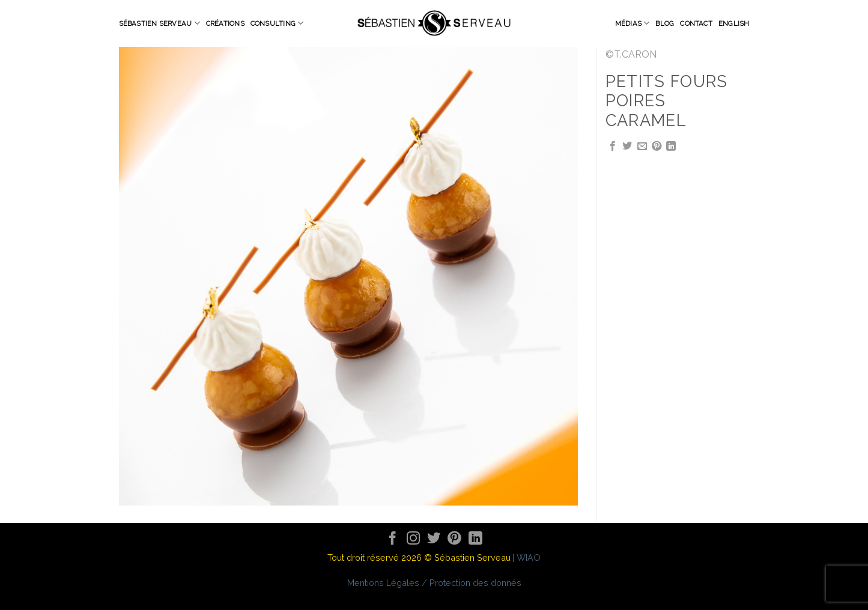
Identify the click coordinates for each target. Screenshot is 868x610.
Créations (225, 23)
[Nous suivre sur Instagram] (414, 539)
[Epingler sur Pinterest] (657, 146)
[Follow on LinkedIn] (475, 539)
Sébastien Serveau (159, 23)
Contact (696, 23)
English (734, 23)
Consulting (277, 23)
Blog (665, 23)
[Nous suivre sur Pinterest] (454, 539)
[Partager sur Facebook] (613, 146)
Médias (633, 23)
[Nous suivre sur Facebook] (393, 539)
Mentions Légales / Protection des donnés (434, 583)
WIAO (529, 557)
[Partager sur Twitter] (627, 146)
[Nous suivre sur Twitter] (434, 539)
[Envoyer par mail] (642, 146)
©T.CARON (631, 54)
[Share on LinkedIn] (671, 146)
